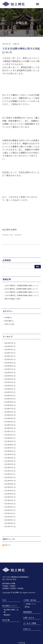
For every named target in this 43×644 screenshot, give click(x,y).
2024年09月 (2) (10, 402)
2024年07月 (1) (10, 408)
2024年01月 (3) (10, 428)
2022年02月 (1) (10, 504)
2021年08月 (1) (10, 523)
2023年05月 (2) (10, 454)
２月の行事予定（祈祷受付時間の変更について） (22, 292)
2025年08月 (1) (10, 366)
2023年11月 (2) (10, 435)
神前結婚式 (28, 612)
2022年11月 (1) (10, 474)
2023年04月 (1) (10, 458)
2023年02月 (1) (10, 464)
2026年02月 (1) (10, 346)
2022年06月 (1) (10, 490)
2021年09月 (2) (10, 520)
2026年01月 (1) (10, 349)
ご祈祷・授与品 (30, 600)
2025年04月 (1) (10, 379)
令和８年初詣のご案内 (12, 299)
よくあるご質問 (30, 623)
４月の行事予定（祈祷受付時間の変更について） (22, 285)
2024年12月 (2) (10, 392)
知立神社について (10, 606)
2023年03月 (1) (10, 461)
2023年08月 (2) (10, 445)
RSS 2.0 (6, 545)
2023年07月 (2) (10, 448)
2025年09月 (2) (10, 363)
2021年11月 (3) (10, 513)
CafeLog (22, 643)
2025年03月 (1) (10, 382)
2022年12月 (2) (10, 471)
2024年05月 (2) (10, 415)
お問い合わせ (29, 618)
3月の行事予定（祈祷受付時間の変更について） (22, 289)
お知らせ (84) (9, 324)
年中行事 (6, 620)
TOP (4, 600)
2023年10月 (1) (10, 438)
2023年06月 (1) (10, 451)
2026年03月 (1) (10, 343)
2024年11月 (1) (10, 395)
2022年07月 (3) (10, 487)
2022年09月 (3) (10, 481)
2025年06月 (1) (10, 372)
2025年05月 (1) (10, 376)
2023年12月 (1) (10, 431)
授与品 (27, 607)
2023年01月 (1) (10, 467)
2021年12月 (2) (10, 510)
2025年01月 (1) (10, 389)
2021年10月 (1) (10, 517)
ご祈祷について (30, 604)
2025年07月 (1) (10, 369)
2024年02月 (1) (10, 425)
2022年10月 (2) (10, 477)
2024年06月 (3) (10, 412)
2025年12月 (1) (10, 353)
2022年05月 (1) (10, 494)
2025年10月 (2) (10, 359)
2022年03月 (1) (10, 500)
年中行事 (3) (9, 321)
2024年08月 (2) (10, 405)
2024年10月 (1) (10, 399)
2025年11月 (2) (10, 356)
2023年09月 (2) (10, 441)
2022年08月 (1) (10, 484)
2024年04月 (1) (10, 418)
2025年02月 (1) (10, 386)
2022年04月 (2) (10, 497)
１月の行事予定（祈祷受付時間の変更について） (22, 295)
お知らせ (16, 44)
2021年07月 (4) (10, 526)
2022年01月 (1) (10, 507)
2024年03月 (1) (10, 422)
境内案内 (7, 615)
